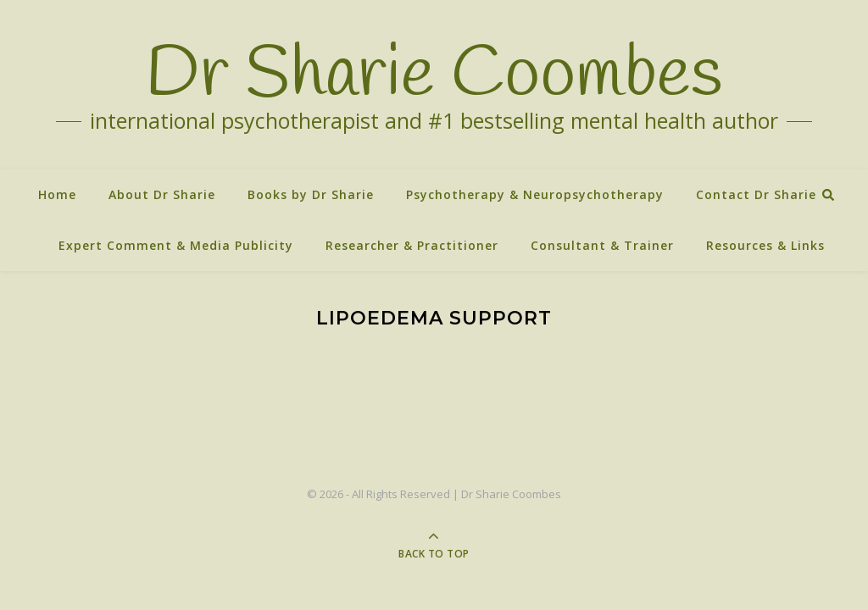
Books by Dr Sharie (311, 194)
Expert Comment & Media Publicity (176, 245)
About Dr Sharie (162, 194)
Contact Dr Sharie (756, 194)
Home (57, 194)
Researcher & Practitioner (412, 245)
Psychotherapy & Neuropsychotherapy (535, 194)
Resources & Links (765, 245)
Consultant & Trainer (602, 245)
